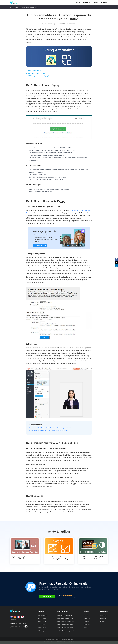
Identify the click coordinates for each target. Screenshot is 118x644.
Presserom (87, 625)
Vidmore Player (42, 622)
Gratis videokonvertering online (65, 618)
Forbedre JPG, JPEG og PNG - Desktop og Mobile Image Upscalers (51, 428)
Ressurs (96, 2)
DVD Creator (41, 625)
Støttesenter (103, 615)
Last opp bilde (47, 596)
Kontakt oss (87, 618)
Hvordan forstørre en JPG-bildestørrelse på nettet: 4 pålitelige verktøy (59, 558)
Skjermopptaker (42, 618)
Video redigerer (42, 631)
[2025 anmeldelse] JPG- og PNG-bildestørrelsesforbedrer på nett (93, 558)
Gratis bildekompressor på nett (65, 628)
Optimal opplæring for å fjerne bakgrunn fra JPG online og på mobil (25, 558)
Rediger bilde (23, 7)
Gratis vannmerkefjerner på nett (66, 622)
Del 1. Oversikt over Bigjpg (35, 71)
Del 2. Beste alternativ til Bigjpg (37, 73)
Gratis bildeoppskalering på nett (66, 631)
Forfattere (86, 622)
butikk (78, 2)
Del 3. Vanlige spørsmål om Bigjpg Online (40, 76)
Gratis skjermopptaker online (65, 615)
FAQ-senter (103, 618)
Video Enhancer (42, 628)
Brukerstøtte (105, 2)
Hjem (11, 7)
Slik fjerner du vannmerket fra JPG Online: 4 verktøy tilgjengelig (50, 430)
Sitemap (86, 628)
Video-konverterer (42, 615)
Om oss (86, 615)
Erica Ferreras (47, 24)
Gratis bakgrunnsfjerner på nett (65, 625)
